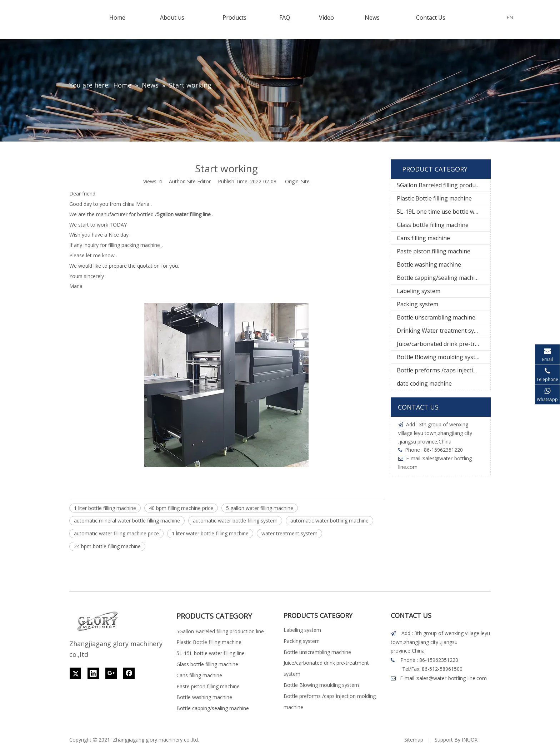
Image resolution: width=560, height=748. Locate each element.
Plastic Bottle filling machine (434, 198)
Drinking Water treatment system (442, 331)
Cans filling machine (423, 238)
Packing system (417, 304)
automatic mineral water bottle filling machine (127, 521)
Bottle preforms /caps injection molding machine (444, 370)
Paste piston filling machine (434, 251)
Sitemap (414, 740)
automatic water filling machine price (116, 533)
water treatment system (289, 533)
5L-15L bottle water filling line (211, 653)
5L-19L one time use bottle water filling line (444, 212)
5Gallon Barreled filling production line (444, 185)
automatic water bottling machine (329, 521)
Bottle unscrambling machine (436, 317)
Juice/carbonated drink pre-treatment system (444, 344)
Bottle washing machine (429, 264)
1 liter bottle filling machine (105, 508)
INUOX (470, 740)
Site (305, 181)
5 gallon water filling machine (260, 508)
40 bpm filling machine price (181, 508)
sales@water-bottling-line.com (452, 678)
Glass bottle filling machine (433, 225)
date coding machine (424, 383)
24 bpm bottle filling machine (107, 546)
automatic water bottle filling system (235, 521)
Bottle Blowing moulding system (440, 357)
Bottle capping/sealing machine (439, 278)
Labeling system (419, 291)
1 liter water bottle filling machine (210, 533)
